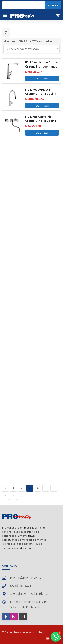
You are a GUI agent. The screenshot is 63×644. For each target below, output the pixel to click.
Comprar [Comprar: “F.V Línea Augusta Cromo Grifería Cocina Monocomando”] (42, 106)
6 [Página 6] (54, 488)
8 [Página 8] (5, 496)
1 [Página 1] (13, 488)
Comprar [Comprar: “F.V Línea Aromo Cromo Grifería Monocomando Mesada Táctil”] (42, 79)
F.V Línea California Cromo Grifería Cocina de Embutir (41, 121)
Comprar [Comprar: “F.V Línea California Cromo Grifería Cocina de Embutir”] (42, 133)
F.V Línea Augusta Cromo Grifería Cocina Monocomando (41, 94)
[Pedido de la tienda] (32, 49)
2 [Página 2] (22, 488)
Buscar (53, 5)
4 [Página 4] (38, 488)
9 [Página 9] (13, 496)
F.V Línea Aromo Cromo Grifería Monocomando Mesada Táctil (42, 67)
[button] (56, 637)
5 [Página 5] (46, 488)
